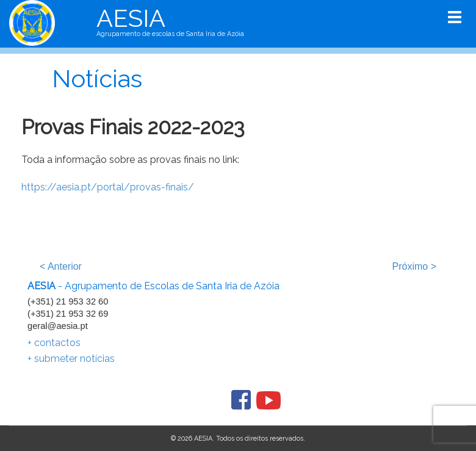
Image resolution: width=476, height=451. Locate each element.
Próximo (414, 266)
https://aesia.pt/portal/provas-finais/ (108, 187)
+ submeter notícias (71, 359)
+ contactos (54, 343)
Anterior (61, 266)
